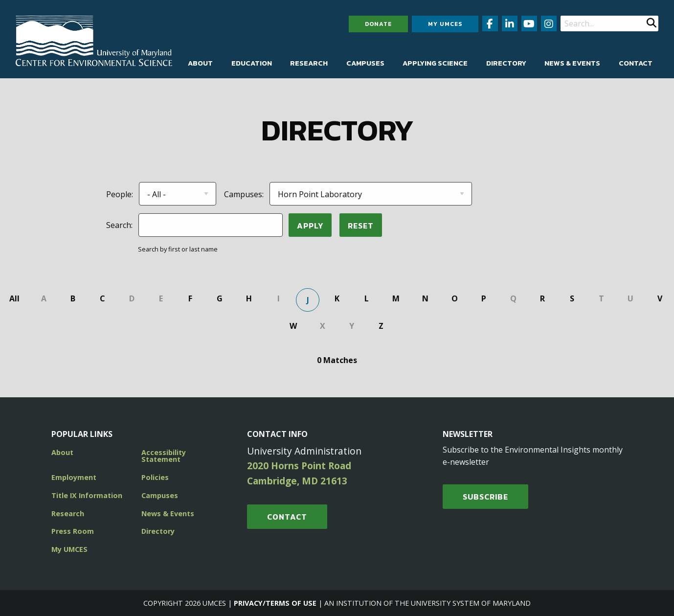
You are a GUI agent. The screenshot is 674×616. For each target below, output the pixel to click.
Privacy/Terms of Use (275, 603)
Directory (506, 63)
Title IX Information (87, 495)
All (14, 298)
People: (120, 194)
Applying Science (435, 63)
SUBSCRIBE (485, 497)
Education (252, 63)
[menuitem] (200, 63)
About (200, 63)
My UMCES (445, 24)
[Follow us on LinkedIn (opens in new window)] (510, 23)
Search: (119, 225)
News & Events (572, 63)
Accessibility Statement (164, 456)
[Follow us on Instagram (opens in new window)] (549, 23)
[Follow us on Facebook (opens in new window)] (490, 23)
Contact (636, 63)
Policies (155, 477)
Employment (74, 477)
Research (309, 63)
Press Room (73, 531)
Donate (378, 24)
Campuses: (244, 194)
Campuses (365, 63)
